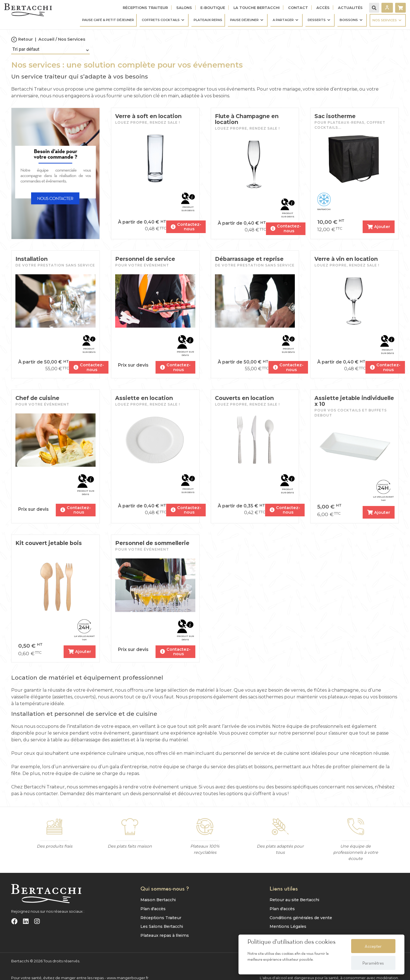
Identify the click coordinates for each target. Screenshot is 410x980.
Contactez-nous (187, 226)
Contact (298, 8)
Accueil (46, 39)
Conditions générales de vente (301, 916)
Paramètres (373, 963)
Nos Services (72, 39)
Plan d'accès (153, 908)
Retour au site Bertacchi (294, 899)
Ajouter (378, 226)
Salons (184, 8)
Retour (22, 40)
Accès (323, 8)
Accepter (373, 946)
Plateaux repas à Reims (165, 934)
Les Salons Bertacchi (162, 925)
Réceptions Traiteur (145, 8)
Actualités (350, 8)
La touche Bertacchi (257, 8)
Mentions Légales (288, 925)
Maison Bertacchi (158, 899)
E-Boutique (213, 8)
